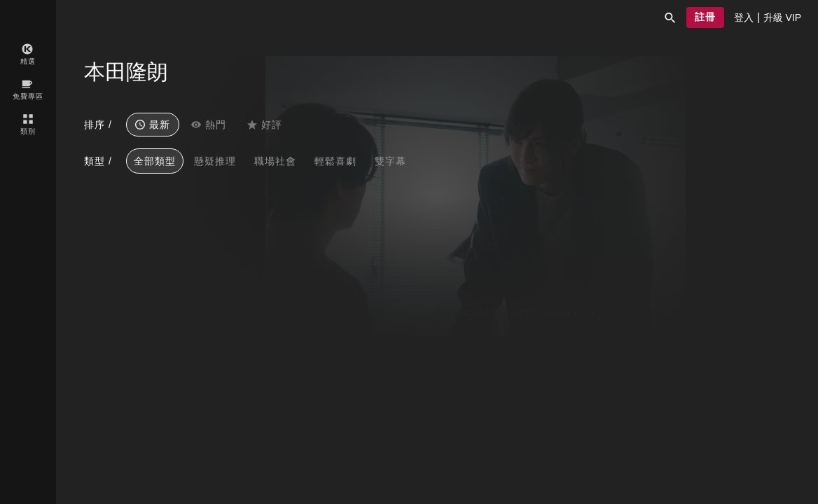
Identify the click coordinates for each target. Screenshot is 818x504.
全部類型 (155, 161)
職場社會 (275, 161)
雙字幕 (390, 161)
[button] (670, 17)
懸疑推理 (215, 161)
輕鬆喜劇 (335, 161)
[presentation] (744, 17)
